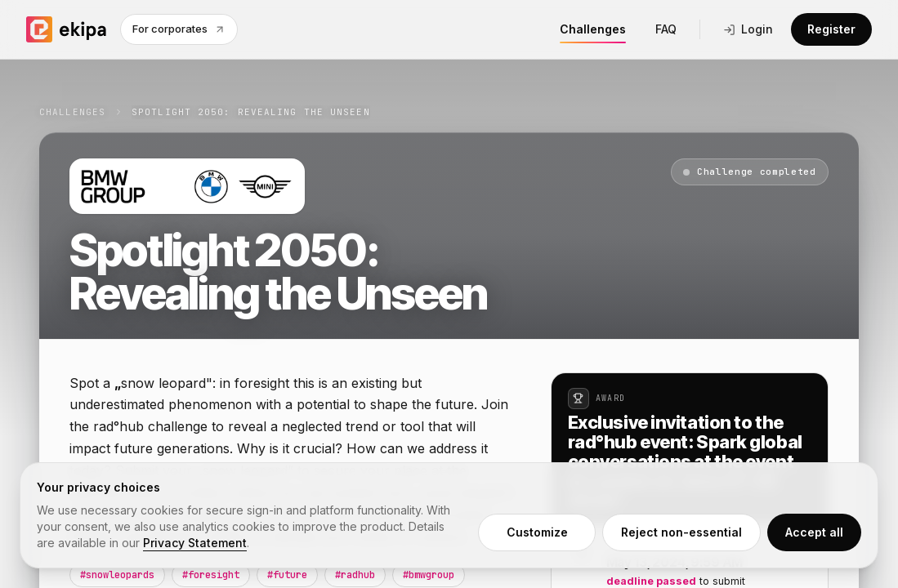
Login (748, 29)
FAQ (666, 29)
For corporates (179, 29)
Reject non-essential (681, 532)
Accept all (814, 532)
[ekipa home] (67, 29)
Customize (537, 532)
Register (831, 29)
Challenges (593, 33)
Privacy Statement (195, 543)
